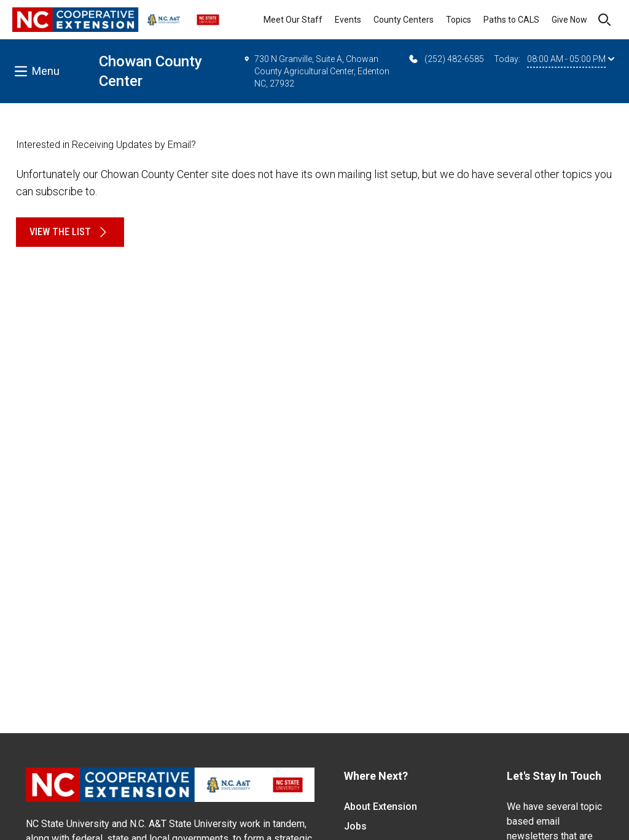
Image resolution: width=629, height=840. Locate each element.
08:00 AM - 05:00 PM (571, 59)
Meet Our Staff (293, 20)
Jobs (355, 826)
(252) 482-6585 (446, 59)
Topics (459, 20)
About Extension (381, 807)
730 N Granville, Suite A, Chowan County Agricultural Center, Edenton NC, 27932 (317, 71)
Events (348, 20)
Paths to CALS (511, 20)
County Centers (404, 20)
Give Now (569, 20)
